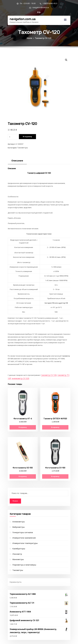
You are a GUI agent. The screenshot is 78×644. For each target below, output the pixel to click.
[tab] (16, 160)
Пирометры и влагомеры (22, 555)
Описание (16, 159)
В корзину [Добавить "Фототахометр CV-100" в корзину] (55, 472)
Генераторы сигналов (21, 525)
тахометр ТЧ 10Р (61, 373)
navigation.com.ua (21, 14)
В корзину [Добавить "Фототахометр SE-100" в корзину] (23, 472)
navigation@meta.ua (61, 3)
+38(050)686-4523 (40, 3)
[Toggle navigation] (65, 15)
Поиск (15, 495)
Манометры (17, 550)
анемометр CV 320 (15, 376)
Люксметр (16, 545)
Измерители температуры (23, 535)
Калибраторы (18, 540)
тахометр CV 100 (47, 373)
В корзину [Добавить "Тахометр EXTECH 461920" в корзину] (55, 424)
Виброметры (17, 520)
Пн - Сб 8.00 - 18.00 (20, 3)
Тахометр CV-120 (43, 38)
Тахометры (22, 146)
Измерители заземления (22, 530)
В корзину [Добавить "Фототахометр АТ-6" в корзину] (23, 424)
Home (31, 38)
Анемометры (18, 515)
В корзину (27, 136)
